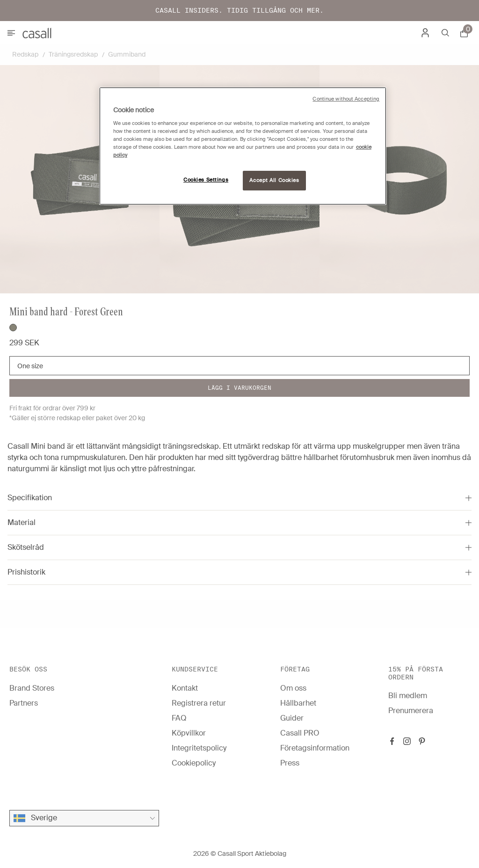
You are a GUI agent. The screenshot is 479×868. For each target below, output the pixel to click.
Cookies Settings (206, 180)
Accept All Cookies (274, 180)
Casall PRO (300, 733)
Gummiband (127, 54)
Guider (292, 718)
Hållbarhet (298, 703)
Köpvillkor (189, 733)
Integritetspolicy (199, 748)
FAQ (179, 718)
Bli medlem (408, 696)
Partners (24, 703)
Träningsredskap (73, 54)
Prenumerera (411, 711)
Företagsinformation (315, 748)
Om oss (293, 688)
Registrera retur (199, 703)
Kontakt (185, 688)
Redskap (25, 54)
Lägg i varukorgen (239, 388)
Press (290, 763)
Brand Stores (32, 688)
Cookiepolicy (194, 763)
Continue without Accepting (346, 99)
